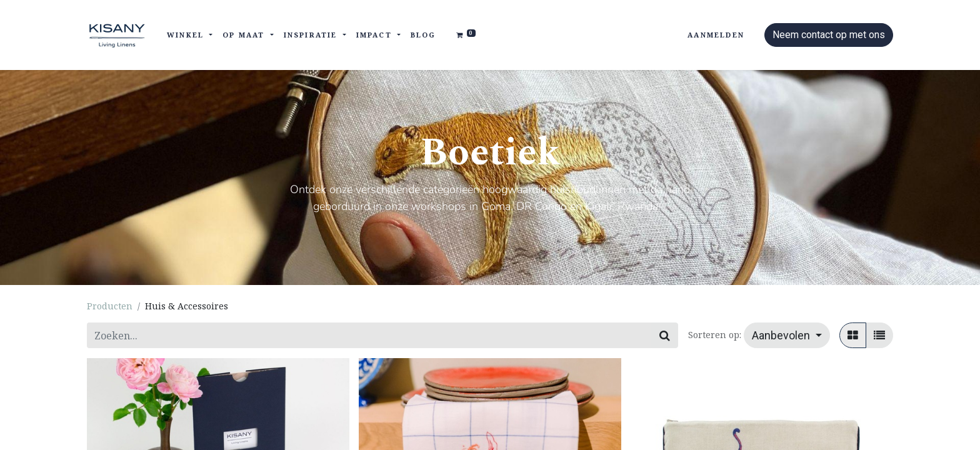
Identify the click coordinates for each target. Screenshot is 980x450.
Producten (110, 306)
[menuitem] (423, 35)
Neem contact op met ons (829, 35)
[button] (787, 335)
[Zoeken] (665, 335)
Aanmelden (716, 35)
